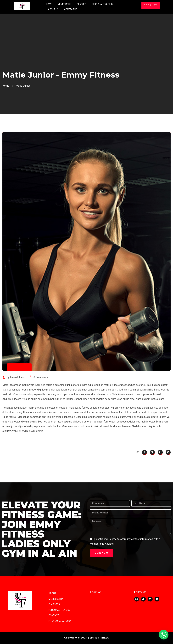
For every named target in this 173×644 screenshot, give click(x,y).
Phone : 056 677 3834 (60, 621)
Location (96, 592)
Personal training (59, 610)
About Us (53, 9)
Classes (82, 4)
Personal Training (102, 4)
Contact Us (71, 9)
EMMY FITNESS (99, 638)
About (52, 593)
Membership (65, 4)
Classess (54, 604)
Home (49, 4)
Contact (54, 615)
